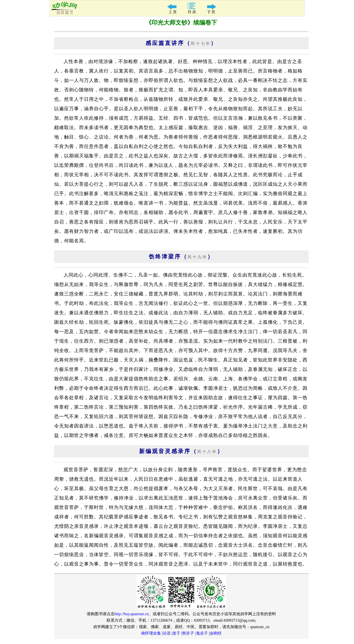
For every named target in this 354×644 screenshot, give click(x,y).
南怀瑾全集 (151, 633)
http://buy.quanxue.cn (132, 614)
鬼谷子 (202, 633)
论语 (167, 633)
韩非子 (188, 633)
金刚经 (216, 633)
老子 (176, 633)
